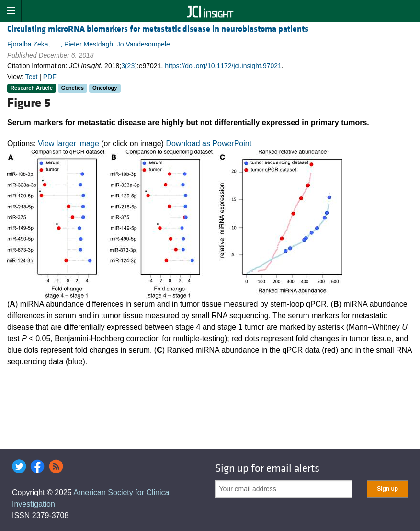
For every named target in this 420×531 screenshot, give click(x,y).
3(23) (129, 66)
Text (32, 77)
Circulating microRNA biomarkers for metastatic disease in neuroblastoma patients (158, 29)
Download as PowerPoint (209, 144)
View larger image (68, 144)
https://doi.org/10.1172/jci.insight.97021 (223, 66)
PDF (50, 77)
